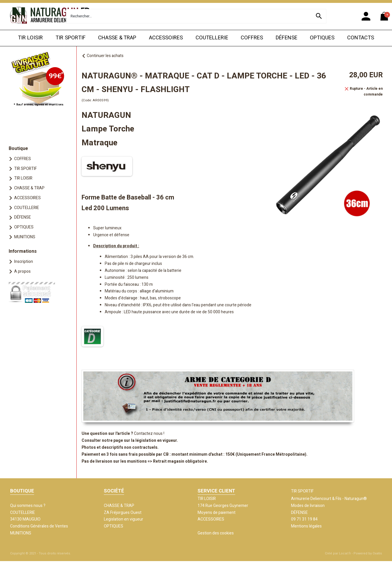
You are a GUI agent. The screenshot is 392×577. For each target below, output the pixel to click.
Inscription (24, 262)
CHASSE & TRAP (117, 38)
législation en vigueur (156, 440)
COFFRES (252, 38)
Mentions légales (306, 526)
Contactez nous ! (149, 434)
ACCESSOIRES (166, 38)
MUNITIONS (25, 237)
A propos (22, 271)
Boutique (18, 149)
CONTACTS (361, 38)
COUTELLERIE (212, 38)
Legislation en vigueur (124, 519)
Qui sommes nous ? (28, 506)
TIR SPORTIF (71, 38)
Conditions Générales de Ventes (39, 526)
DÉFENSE (287, 38)
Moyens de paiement (217, 513)
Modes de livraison (308, 506)
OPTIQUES (322, 38)
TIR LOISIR (30, 38)
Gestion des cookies (216, 533)
